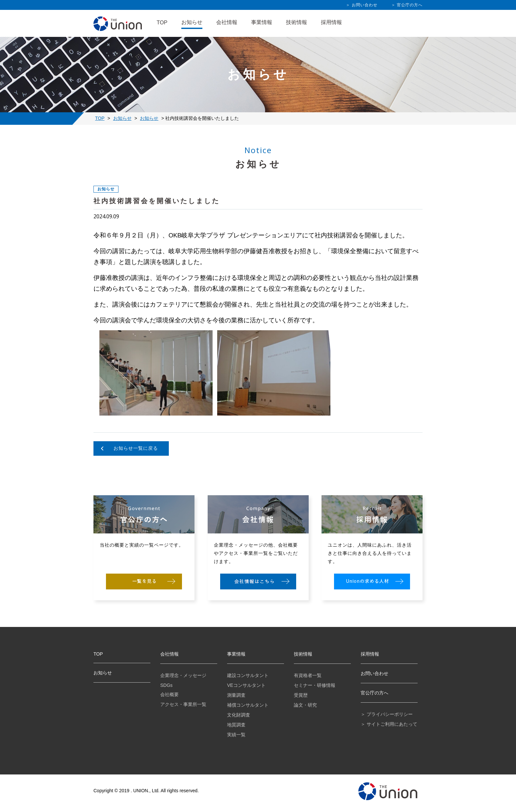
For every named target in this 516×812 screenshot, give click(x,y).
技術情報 (297, 22)
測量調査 (236, 695)
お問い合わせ (374, 673)
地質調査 (236, 725)
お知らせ (192, 22)
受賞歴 (301, 695)
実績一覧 (236, 735)
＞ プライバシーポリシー (387, 714)
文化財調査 (239, 715)
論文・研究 (305, 705)
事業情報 (262, 22)
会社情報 (227, 22)
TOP (162, 23)
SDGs (166, 685)
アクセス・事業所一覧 (183, 704)
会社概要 (169, 694)
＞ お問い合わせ (361, 5)
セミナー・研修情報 (315, 685)
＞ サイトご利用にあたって (389, 724)
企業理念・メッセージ (183, 675)
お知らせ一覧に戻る (136, 448)
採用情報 (331, 22)
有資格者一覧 (308, 675)
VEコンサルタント (246, 685)
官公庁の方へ (374, 693)
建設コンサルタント (248, 675)
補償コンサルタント (248, 705)
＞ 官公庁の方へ (407, 5)
